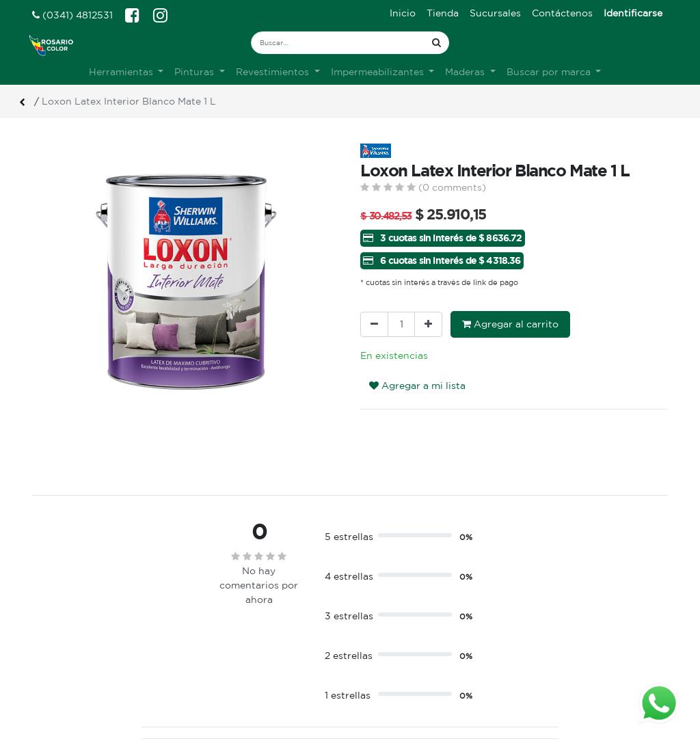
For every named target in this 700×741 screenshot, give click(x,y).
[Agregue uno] (428, 324)
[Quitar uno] (374, 324)
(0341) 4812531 (72, 15)
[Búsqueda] (436, 43)
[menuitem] (403, 13)
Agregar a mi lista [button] (417, 386)
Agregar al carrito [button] (510, 324)
